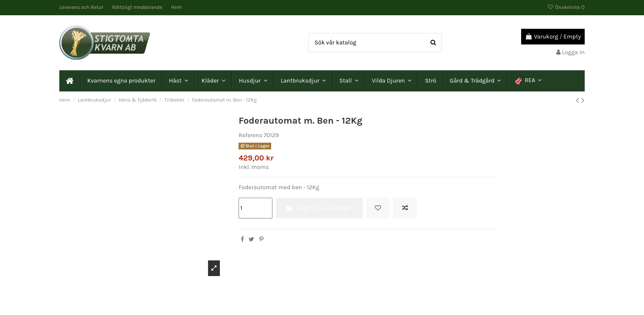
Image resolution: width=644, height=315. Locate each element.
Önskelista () (566, 7)
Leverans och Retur (82, 7)
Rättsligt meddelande (138, 7)
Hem (176, 7)
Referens (250, 135)
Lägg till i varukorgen (319, 208)
